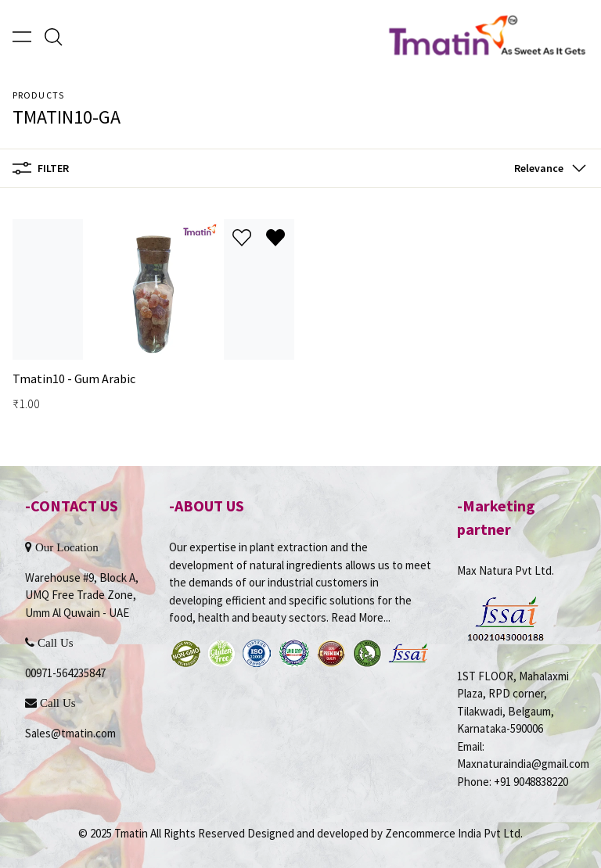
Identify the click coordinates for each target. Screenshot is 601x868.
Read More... (361, 617)
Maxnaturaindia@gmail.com (523, 764)
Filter (41, 168)
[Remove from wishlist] (275, 238)
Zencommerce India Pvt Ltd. (454, 833)
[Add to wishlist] (242, 238)
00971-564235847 (65, 673)
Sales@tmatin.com (70, 733)
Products (38, 95)
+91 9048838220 (531, 782)
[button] (547, 168)
